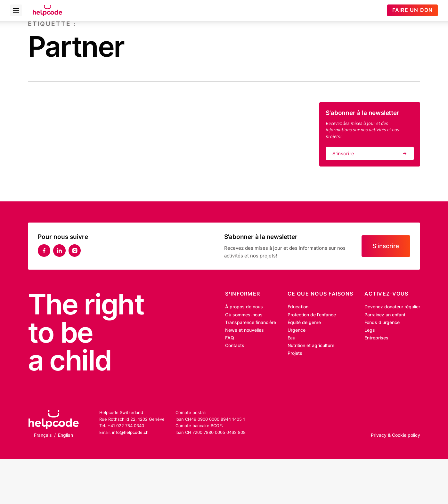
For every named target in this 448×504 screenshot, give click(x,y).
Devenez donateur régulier (392, 307)
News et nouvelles (244, 330)
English (65, 435)
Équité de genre (304, 322)
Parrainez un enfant (385, 315)
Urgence (297, 330)
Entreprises (376, 338)
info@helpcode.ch (130, 432)
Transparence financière (251, 322)
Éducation (298, 307)
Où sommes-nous (244, 315)
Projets (295, 353)
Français (43, 435)
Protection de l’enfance (312, 315)
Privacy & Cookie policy (395, 435)
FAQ (230, 338)
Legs (370, 330)
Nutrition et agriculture (311, 345)
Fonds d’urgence (382, 322)
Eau (291, 338)
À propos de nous (244, 307)
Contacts (235, 345)
